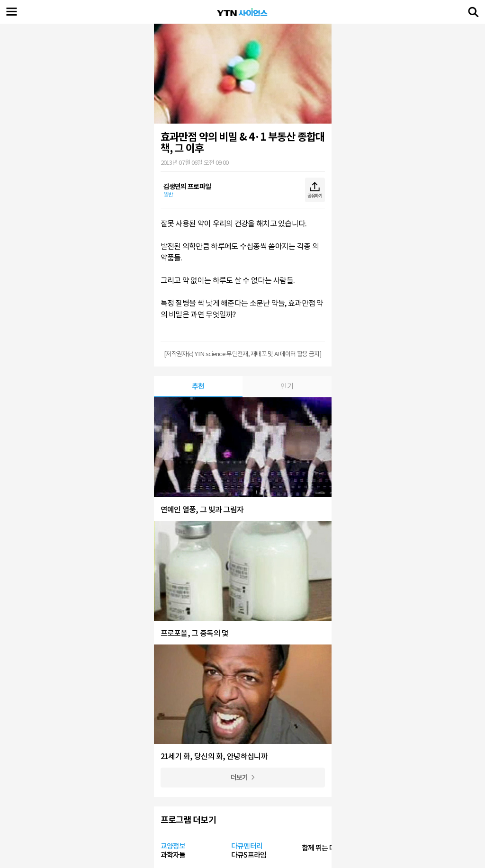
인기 (287, 386)
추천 (198, 386)
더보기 (239, 778)
